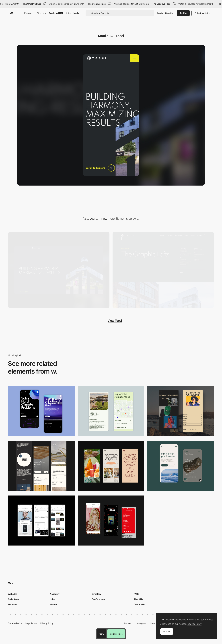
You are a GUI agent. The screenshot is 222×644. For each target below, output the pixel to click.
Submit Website (202, 13)
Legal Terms (31, 623)
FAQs (136, 594)
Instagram (142, 623)
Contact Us (139, 604)
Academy (56, 13)
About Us (138, 599)
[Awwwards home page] (102, 634)
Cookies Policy (15, 623)
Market (77, 13)
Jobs (68, 13)
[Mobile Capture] (41, 411)
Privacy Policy (47, 623)
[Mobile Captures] (181, 466)
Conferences (98, 599)
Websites (13, 594)
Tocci (120, 36)
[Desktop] (59, 270)
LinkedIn (154, 623)
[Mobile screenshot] (181, 411)
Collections (13, 599)
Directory (41, 13)
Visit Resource (116, 634)
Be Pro (183, 13)
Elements (13, 604)
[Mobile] (41, 466)
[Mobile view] (111, 521)
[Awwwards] (12, 13)
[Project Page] (163, 270)
